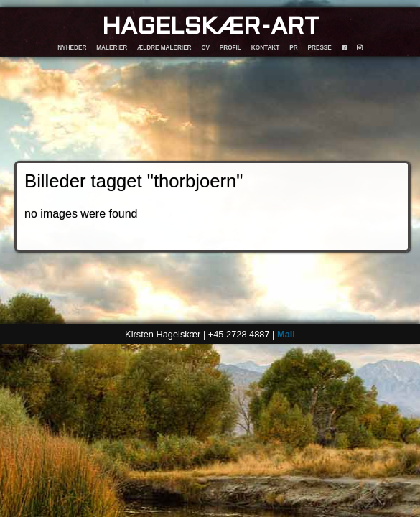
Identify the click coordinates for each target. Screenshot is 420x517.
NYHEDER (72, 48)
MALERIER (112, 48)
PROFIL (230, 48)
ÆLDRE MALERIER (164, 48)
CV (206, 48)
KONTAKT (265, 48)
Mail (286, 334)
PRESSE (320, 48)
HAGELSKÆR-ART (210, 28)
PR (293, 48)
